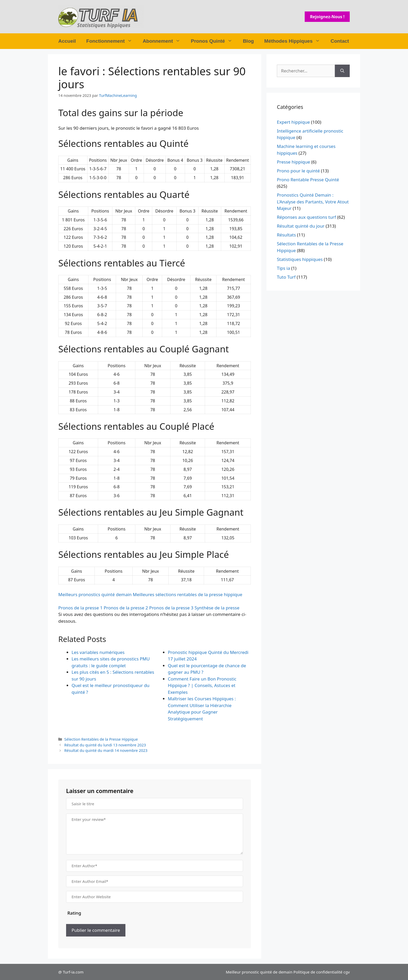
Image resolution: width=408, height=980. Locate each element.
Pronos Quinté (214, 41)
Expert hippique (293, 122)
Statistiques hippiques (300, 259)
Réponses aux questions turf (306, 217)
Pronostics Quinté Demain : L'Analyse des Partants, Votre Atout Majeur (313, 202)
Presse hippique (294, 162)
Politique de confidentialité (318, 972)
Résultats (286, 235)
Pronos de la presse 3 (171, 608)
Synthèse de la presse (217, 608)
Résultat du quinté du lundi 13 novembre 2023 (105, 745)
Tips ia (283, 268)
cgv (347, 972)
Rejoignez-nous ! (327, 17)
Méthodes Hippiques (295, 41)
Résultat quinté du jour (301, 226)
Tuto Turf (286, 277)
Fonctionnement (112, 41)
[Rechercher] (342, 71)
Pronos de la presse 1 (80, 608)
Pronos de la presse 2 (126, 608)
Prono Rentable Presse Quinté (308, 180)
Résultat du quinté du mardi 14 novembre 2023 (106, 750)
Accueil (67, 41)
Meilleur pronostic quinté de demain (259, 972)
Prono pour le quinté (298, 171)
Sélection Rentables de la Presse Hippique (101, 739)
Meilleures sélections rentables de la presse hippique (187, 594)
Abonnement (164, 41)
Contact (340, 41)
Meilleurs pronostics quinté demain (95, 594)
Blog (248, 41)
